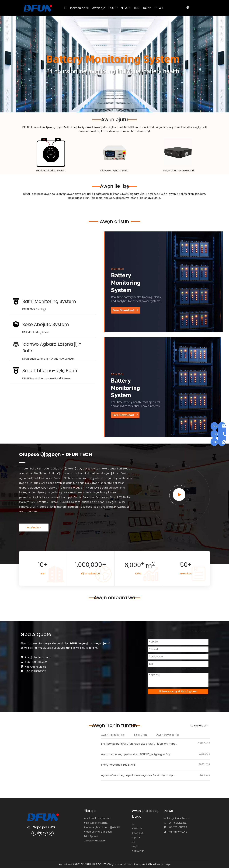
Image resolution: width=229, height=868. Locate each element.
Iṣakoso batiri (80, 8)
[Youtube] (51, 833)
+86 (28, 671)
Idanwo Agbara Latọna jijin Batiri (102, 827)
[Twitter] (45, 833)
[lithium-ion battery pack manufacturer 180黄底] (178, 153)
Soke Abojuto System (96, 823)
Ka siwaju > (34, 527)
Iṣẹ (133, 842)
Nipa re (136, 837)
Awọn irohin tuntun (114, 726)
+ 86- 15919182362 (177, 832)
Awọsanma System (95, 841)
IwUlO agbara (131, 194)
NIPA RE (126, 8)
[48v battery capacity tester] (114, 153)
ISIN (137, 8)
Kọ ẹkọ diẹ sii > (199, 726)
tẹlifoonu (116, 194)
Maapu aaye (164, 864)
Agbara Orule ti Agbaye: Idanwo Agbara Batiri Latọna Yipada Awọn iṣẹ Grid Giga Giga (139, 775)
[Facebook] (34, 833)
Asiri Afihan (138, 851)
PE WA (159, 8)
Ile (133, 824)
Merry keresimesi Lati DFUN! (118, 765)
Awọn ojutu (138, 833)
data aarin (102, 194)
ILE (65, 8)
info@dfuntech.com (38, 657)
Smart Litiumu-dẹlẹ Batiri (178, 171)
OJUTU (113, 8)
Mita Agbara (111, 127)
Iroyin (135, 846)
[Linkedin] (40, 833)
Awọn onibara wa (115, 598)
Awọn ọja (99, 8)
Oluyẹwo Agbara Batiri (114, 171)
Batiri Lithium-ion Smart (139, 127)
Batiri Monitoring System (51, 171)
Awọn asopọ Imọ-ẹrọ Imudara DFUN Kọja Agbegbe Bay (136, 754)
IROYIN (147, 8)
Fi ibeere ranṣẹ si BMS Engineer (178, 691)
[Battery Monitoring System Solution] (51, 153)
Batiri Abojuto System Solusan (83, 127)
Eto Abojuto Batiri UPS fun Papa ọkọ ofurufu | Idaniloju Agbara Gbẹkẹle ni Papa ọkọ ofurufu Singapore (139, 744)
